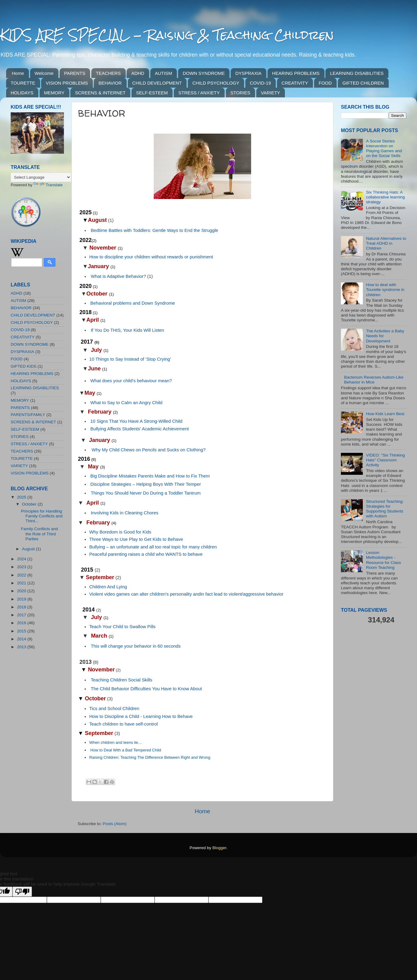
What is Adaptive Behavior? (118, 276)
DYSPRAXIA (248, 73)
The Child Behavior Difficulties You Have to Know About (146, 689)
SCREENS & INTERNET (100, 93)
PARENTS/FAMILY (28, 415)
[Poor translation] (22, 892)
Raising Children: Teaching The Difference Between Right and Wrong (150, 757)
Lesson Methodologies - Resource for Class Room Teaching (383, 560)
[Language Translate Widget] (41, 177)
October (30, 504)
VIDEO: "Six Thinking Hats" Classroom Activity (385, 460)
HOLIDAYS (22, 93)
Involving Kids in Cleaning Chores (124, 513)
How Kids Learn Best (385, 414)
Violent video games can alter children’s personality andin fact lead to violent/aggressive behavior (186, 594)
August (29, 549)
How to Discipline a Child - (116, 716)
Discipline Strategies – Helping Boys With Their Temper (146, 484)
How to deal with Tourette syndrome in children (385, 290)
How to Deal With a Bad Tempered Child (126, 750)
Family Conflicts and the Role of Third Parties (40, 534)
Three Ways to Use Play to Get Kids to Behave (136, 539)
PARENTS (75, 73)
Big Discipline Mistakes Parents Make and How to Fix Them (150, 476)
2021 (22, 583)
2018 (22, 607)
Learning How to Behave (168, 716)
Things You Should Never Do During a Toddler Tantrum (146, 493)
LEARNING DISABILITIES (357, 73)
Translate (48, 185)
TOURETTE (23, 83)
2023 (22, 567)
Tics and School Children (114, 709)
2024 (22, 559)
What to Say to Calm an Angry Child (126, 403)
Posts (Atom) (115, 824)
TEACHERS (108, 73)
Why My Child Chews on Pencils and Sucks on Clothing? (149, 450)
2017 (22, 615)
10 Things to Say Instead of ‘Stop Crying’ (130, 359)
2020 (22, 591)
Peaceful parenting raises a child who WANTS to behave (146, 554)
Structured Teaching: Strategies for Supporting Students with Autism (385, 509)
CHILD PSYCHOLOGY (216, 83)
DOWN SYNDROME (204, 73)
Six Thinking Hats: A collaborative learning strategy (385, 197)
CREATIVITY (295, 83)
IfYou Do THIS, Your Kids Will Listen (127, 330)
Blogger (219, 848)
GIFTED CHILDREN (363, 83)
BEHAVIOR (110, 83)
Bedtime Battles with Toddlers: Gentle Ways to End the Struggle (154, 230)
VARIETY (270, 93)
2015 (22, 631)
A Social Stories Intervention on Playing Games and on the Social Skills (384, 149)
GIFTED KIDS (24, 366)
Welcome (44, 73)
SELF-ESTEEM (152, 93)
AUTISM (164, 73)
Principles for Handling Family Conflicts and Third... (42, 516)
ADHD (138, 73)
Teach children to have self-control (123, 724)
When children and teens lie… (116, 742)
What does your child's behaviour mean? (131, 381)
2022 (22, 575)
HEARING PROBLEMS (296, 73)
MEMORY (54, 93)
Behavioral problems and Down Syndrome (133, 303)
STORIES (240, 93)
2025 (22, 497)
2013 (22, 647)
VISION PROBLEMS (67, 83)
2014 (22, 639)
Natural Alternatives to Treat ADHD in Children (386, 243)
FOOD (325, 83)
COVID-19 (260, 83)
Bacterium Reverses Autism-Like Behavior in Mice (374, 380)
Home (18, 73)
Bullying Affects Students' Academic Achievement (140, 429)
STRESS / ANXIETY (199, 93)
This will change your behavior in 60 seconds (136, 646)
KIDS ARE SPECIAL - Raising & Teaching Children (167, 35)
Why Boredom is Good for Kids (120, 532)
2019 (22, 599)
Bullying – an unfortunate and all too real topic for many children (153, 547)
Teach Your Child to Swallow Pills (122, 627)
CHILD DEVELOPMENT (157, 83)
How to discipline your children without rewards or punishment (151, 257)
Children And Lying (108, 587)
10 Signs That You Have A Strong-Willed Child (137, 421)
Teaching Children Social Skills (121, 680)
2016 (22, 623)
